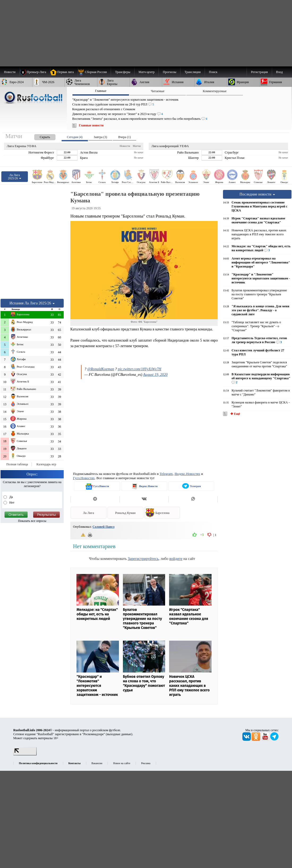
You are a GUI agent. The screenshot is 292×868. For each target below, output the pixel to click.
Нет (11, 503)
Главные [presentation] (101, 91)
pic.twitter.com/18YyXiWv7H (140, 369)
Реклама (146, 763)
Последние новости (257, 194)
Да (11, 497)
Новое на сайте (122, 763)
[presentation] (40, 136)
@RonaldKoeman (101, 369)
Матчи (137, 146)
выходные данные (119, 734)
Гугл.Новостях (84, 478)
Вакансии (97, 763)
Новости (125, 146)
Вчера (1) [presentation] (124, 137)
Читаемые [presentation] (158, 91)
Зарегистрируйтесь (143, 559)
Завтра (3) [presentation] (100, 137)
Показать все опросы (32, 521)
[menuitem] (94, 72)
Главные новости (91, 125)
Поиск (213, 72)
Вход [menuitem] (279, 72)
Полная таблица (17, 464)
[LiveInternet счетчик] (25, 754)
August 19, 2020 (155, 375)
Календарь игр (46, 464)
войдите (176, 559)
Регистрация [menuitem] (259, 72)
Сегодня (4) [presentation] (75, 137)
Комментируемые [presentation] (215, 91)
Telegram (166, 474)
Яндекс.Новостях (187, 474)
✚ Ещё (235, 414)
